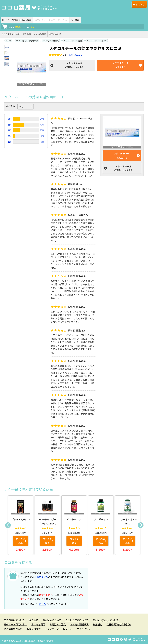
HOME (8, 41)
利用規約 (98, 624)
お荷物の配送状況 (79, 624)
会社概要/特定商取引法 (119, 624)
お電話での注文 (58, 624)
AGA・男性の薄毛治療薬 (27, 41)
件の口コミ (76, 55)
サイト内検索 (10, 20)
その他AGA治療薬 (51, 41)
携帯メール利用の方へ (15, 624)
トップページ (52, 629)
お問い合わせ (55, 34)
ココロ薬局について (11, 34)
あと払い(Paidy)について (106, 620)
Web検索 (25, 20)
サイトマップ (84, 629)
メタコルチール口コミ (97, 41)
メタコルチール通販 (73, 41)
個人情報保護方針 (13, 629)
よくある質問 (40, 34)
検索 (75, 20)
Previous (8, 525)
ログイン (139, 4)
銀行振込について (52, 620)
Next (141, 525)
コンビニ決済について (77, 620)
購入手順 (27, 34)
